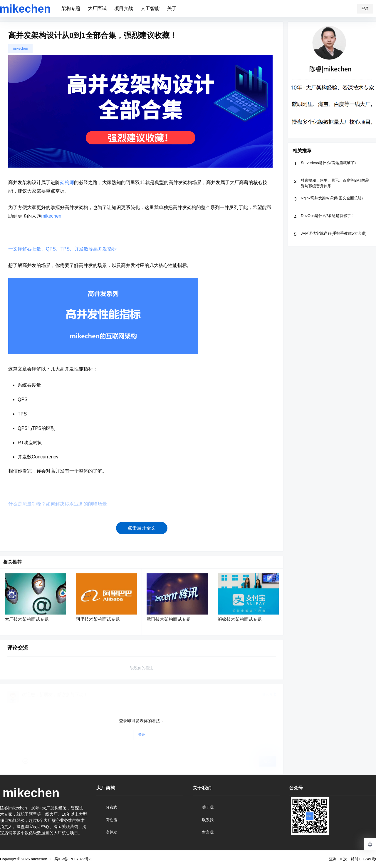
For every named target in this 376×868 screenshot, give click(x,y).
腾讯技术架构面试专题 (169, 619)
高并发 (111, 832)
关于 (172, 8)
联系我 (208, 820)
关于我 (208, 807)
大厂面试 (97, 8)
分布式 (111, 807)
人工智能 (150, 8)
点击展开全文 (142, 528)
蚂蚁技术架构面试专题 (240, 619)
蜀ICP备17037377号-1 (73, 859)
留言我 (208, 832)
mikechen (20, 49)
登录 (365, 9)
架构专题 (71, 8)
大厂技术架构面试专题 (27, 619)
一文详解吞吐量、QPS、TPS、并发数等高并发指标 (62, 249)
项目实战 (124, 8)
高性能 (111, 820)
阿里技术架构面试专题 (98, 619)
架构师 (67, 182)
